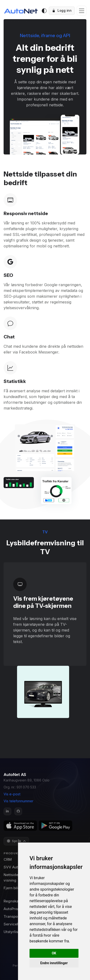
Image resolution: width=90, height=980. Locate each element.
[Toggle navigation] (82, 11)
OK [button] (54, 953)
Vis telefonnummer (18, 801)
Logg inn (62, 11)
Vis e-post (12, 794)
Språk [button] (15, 841)
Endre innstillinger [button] (54, 963)
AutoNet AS (15, 775)
